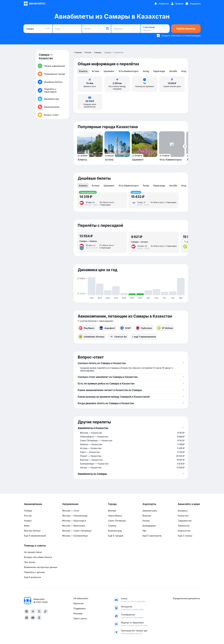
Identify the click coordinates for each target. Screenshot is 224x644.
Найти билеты (186, 29)
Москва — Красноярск (74, 521)
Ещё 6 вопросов (32, 577)
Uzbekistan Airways (92, 337)
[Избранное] (161, 4)
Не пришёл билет (33, 552)
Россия (28, 516)
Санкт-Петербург (117, 521)
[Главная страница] (34, 4)
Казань (146, 521)
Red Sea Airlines (32, 531)
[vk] (27, 611)
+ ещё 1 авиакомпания (144, 337)
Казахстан (183, 516)
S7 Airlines (165, 328)
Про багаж (30, 562)
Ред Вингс (87, 328)
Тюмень (112, 526)
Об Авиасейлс (81, 598)
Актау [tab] (146, 71)
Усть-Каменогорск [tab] (129, 71)
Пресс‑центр (80, 618)
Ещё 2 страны (185, 536)
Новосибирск (115, 516)
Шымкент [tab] (109, 71)
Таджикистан (185, 521)
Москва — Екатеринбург (75, 536)
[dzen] (27, 618)
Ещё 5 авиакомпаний (35, 536)
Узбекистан (184, 526)
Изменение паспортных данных (41, 567)
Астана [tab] (95, 71)
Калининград (115, 531)
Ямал (27, 526)
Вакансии (78, 603)
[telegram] (33, 611)
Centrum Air (118, 337)
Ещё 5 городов (116, 536)
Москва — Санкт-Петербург (77, 531)
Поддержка (79, 608)
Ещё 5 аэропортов (152, 536)
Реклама (78, 613)
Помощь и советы (35, 546)
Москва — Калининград (75, 516)
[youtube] (33, 618)
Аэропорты (149, 504)
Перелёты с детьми (34, 572)
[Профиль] (177, 4)
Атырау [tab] (185, 71)
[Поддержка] (193, 4)
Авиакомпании (33, 504)
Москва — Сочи (70, 511)
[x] (39, 611)
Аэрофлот (107, 328)
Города (112, 504)
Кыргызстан (184, 531)
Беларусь (183, 511)
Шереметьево (150, 511)
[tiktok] (45, 611)
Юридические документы (186, 598)
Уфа (144, 531)
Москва (112, 511)
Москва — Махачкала (74, 526)
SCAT (126, 328)
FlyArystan (144, 328)
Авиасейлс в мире (189, 504)
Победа (28, 511)
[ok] (39, 618)
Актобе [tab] (173, 71)
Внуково (147, 516)
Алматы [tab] (83, 71)
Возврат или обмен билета (38, 557)
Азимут (28, 521)
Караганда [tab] (159, 71)
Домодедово (149, 526)
